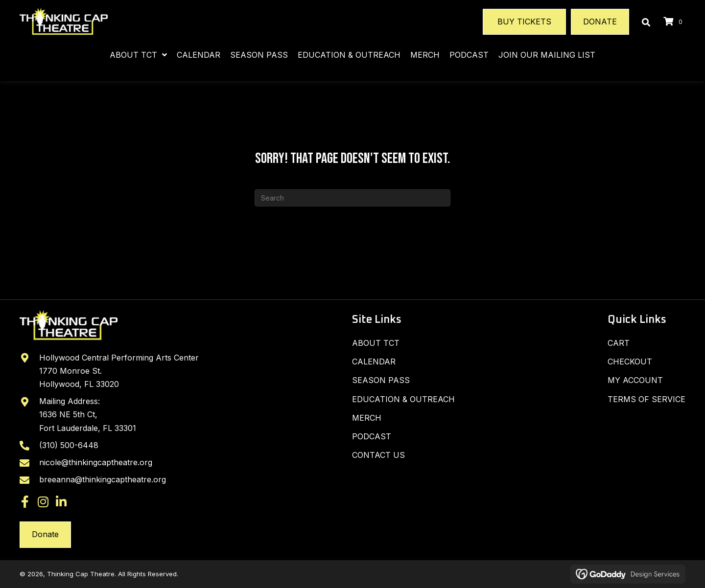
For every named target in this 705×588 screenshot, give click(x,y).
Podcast (372, 436)
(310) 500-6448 (69, 445)
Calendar (374, 362)
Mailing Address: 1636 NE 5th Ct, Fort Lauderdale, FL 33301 (88, 414)
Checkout (630, 362)
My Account (635, 380)
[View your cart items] (674, 22)
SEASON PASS (381, 380)
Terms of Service (646, 399)
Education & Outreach (403, 399)
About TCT (376, 343)
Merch (367, 418)
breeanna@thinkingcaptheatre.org (103, 479)
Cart (619, 343)
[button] (25, 501)
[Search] (352, 198)
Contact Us (378, 455)
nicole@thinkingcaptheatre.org (96, 462)
